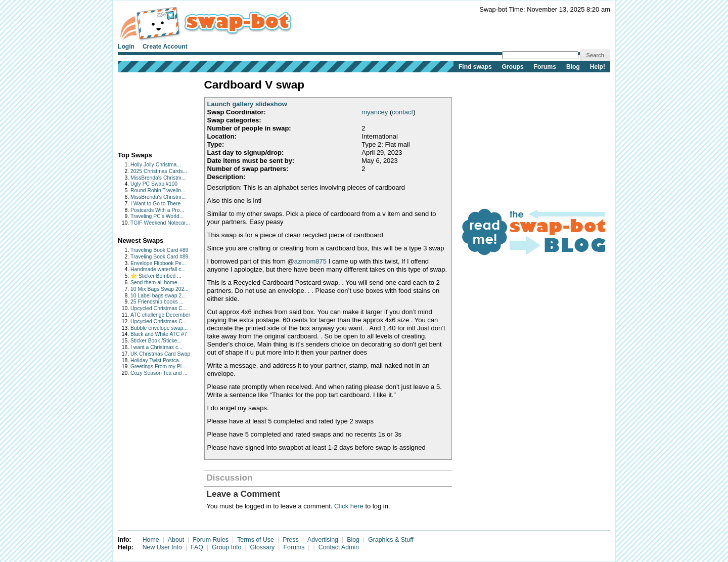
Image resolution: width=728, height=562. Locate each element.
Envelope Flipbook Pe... (158, 263)
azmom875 (310, 261)
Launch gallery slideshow (247, 104)
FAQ (197, 547)
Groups (513, 67)
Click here (349, 506)
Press (291, 540)
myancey (375, 112)
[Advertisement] (149, 110)
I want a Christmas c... (156, 347)
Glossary (263, 547)
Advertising (323, 540)
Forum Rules (211, 540)
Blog (573, 67)
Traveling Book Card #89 (160, 250)
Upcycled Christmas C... (158, 308)
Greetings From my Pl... (158, 366)
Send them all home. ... (157, 283)
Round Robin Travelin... (158, 190)
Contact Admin (339, 547)
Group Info (226, 547)
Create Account (165, 47)
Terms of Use (256, 540)
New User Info (162, 547)
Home (151, 540)
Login (126, 47)
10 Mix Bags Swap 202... (160, 289)
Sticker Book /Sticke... (156, 341)
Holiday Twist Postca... (157, 360)
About (176, 540)
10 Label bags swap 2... (158, 296)
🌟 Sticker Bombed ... (156, 276)
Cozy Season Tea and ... (159, 373)
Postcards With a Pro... (157, 210)
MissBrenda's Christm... (158, 178)
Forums (545, 67)
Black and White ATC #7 (159, 334)
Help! (598, 67)
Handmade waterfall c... (158, 269)
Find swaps (475, 67)
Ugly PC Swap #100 (154, 184)
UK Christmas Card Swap (160, 354)
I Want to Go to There (155, 204)
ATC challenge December (160, 315)
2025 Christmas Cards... (159, 171)
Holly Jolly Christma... (156, 165)
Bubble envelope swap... (159, 328)
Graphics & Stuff (391, 540)
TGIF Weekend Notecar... (160, 223)
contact (402, 112)
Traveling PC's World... (157, 216)
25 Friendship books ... (157, 302)
